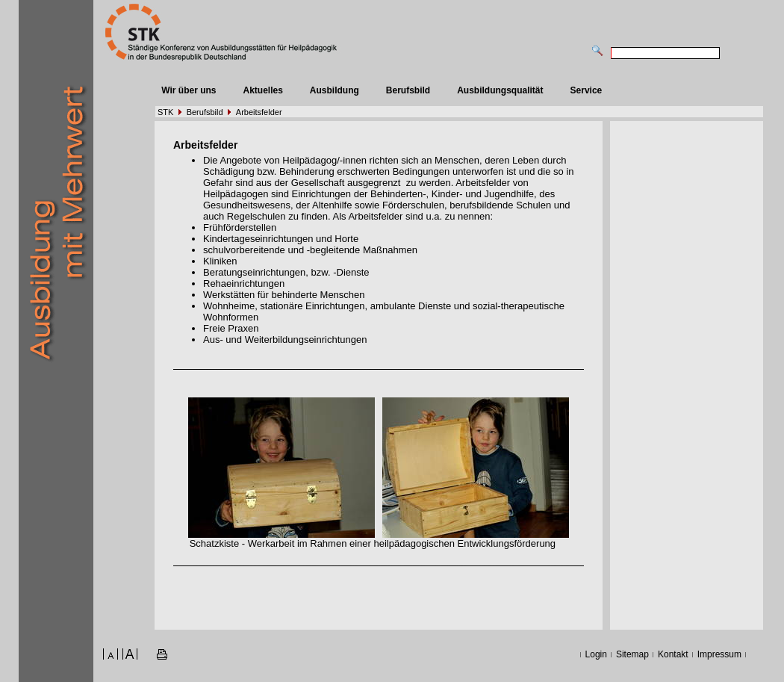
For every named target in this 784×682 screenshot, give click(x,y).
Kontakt (673, 654)
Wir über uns (189, 90)
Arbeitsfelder (259, 112)
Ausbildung (335, 90)
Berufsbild (408, 90)
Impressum (719, 654)
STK (165, 112)
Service (587, 90)
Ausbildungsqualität (500, 90)
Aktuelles (262, 90)
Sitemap (632, 654)
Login (596, 654)
